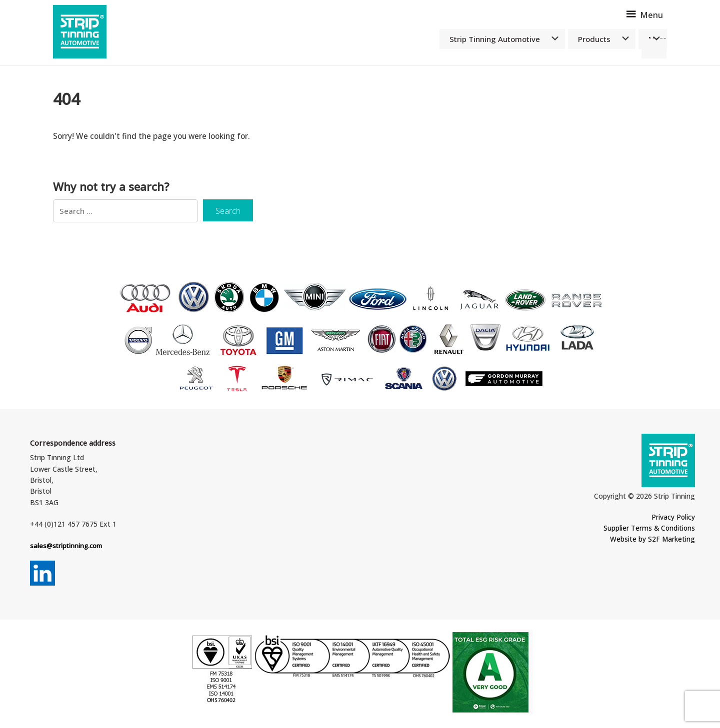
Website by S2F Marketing (650, 541)
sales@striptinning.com (68, 547)
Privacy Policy (672, 519)
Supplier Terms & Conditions (645, 530)
